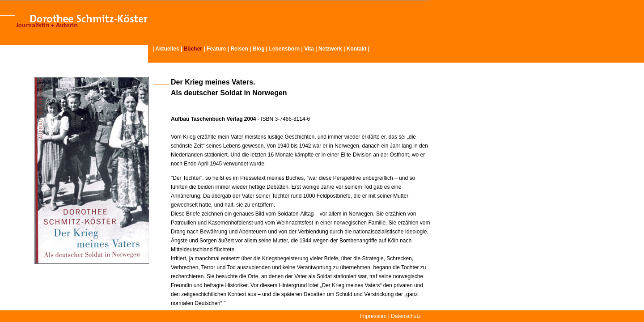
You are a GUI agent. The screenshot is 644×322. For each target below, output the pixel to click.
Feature (216, 49)
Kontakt (357, 49)
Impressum (373, 316)
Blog (259, 49)
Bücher (193, 49)
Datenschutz (406, 316)
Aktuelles (167, 49)
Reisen (239, 49)
